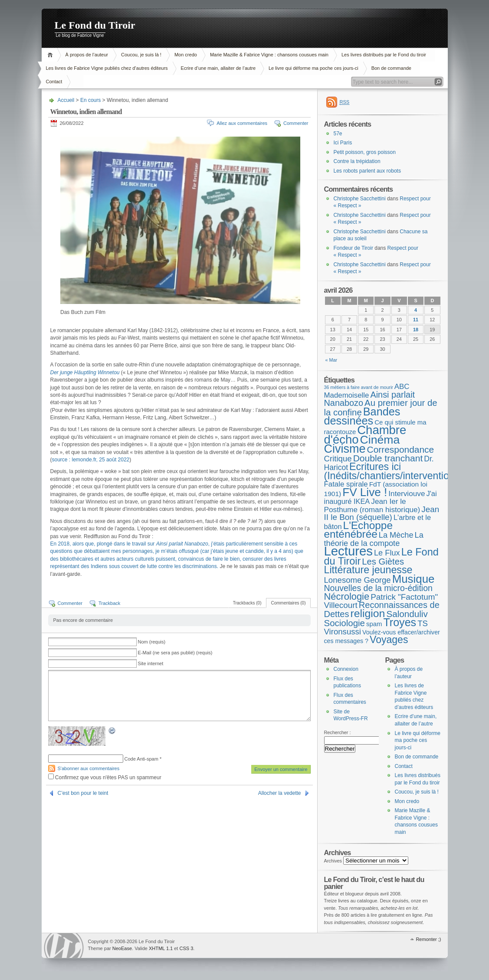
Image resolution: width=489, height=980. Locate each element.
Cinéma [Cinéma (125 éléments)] (380, 440)
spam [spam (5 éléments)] (374, 624)
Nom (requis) (152, 642)
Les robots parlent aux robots (367, 171)
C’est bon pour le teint (83, 793)
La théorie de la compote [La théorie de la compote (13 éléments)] (374, 539)
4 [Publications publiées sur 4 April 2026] (416, 310)
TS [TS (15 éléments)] (423, 623)
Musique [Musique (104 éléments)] (414, 579)
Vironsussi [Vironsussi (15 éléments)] (343, 632)
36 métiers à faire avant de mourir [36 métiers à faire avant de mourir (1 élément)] (359, 387)
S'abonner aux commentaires (89, 768)
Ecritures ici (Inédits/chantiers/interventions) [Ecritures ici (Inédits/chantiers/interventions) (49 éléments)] (394, 471)
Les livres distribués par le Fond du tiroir (384, 55)
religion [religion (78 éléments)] (368, 613)
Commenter (296, 123)
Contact (54, 82)
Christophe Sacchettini (360, 199)
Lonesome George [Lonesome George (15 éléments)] (358, 580)
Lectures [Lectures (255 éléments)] (349, 551)
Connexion (346, 669)
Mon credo (186, 55)
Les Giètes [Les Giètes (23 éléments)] (383, 562)
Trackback (109, 603)
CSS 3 (186, 948)
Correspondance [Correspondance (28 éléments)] (401, 449)
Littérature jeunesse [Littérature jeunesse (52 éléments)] (368, 570)
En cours (90, 100)
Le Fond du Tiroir (95, 25)
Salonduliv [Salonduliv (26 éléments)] (407, 614)
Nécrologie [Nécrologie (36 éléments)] (347, 596)
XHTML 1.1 (161, 948)
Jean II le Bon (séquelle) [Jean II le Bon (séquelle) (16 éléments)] (382, 513)
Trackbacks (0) (247, 603)
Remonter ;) (428, 939)
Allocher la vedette (280, 793)
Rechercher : (338, 732)
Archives (333, 861)
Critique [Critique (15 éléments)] (338, 459)
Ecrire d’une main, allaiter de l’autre (218, 68)
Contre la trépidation (357, 161)
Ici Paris (343, 143)
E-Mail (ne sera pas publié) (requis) (175, 653)
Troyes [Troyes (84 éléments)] (400, 622)
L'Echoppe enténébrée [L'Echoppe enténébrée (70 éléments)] (358, 530)
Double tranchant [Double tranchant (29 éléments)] (388, 458)
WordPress (64, 946)
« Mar (331, 360)
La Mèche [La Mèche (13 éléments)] (396, 535)
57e (338, 134)
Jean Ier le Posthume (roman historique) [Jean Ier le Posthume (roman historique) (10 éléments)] (372, 505)
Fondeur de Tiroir (353, 248)
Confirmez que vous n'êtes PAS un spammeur (105, 777)
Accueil (51, 55)
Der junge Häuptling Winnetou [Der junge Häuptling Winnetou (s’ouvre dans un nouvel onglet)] (85, 372)
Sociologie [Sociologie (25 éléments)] (345, 623)
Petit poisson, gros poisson (365, 152)
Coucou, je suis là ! (141, 55)
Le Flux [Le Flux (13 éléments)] (387, 553)
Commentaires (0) (288, 603)
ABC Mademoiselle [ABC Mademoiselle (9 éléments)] (367, 391)
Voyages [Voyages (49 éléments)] (389, 640)
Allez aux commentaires (242, 123)
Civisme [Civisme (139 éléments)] (345, 449)
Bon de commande (391, 68)
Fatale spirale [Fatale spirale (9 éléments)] (346, 484)
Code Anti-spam (141, 759)
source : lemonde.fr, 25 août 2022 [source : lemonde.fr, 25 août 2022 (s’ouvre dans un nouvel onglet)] (91, 460)
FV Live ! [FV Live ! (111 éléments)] (365, 492)
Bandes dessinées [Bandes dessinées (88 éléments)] (362, 416)
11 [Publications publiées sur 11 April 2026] (416, 320)
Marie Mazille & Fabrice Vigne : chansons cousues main (269, 55)
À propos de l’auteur (87, 55)
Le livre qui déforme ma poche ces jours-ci (313, 68)
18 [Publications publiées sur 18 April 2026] (416, 330)
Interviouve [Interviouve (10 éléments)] (407, 493)
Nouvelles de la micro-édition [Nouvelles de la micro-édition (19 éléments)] (378, 588)
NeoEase (122, 948)
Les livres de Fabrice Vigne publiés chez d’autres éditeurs (107, 68)
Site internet (151, 663)
